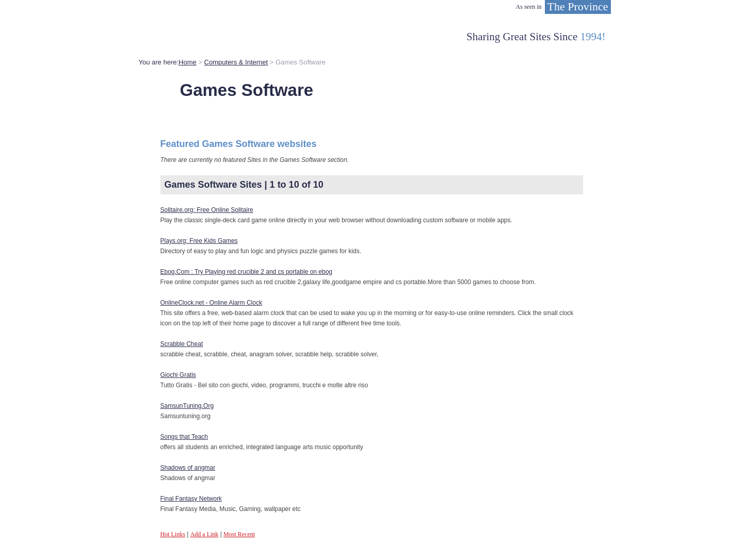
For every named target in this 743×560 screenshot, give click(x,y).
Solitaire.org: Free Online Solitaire (207, 210)
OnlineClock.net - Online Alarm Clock (211, 303)
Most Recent (239, 534)
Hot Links (173, 534)
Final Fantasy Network (191, 499)
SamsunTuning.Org (187, 406)
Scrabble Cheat (182, 344)
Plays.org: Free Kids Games (199, 241)
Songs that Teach (184, 437)
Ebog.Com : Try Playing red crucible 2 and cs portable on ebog (247, 272)
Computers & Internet (236, 62)
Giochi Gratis (178, 375)
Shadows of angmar (188, 468)
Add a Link (205, 534)
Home (188, 62)
